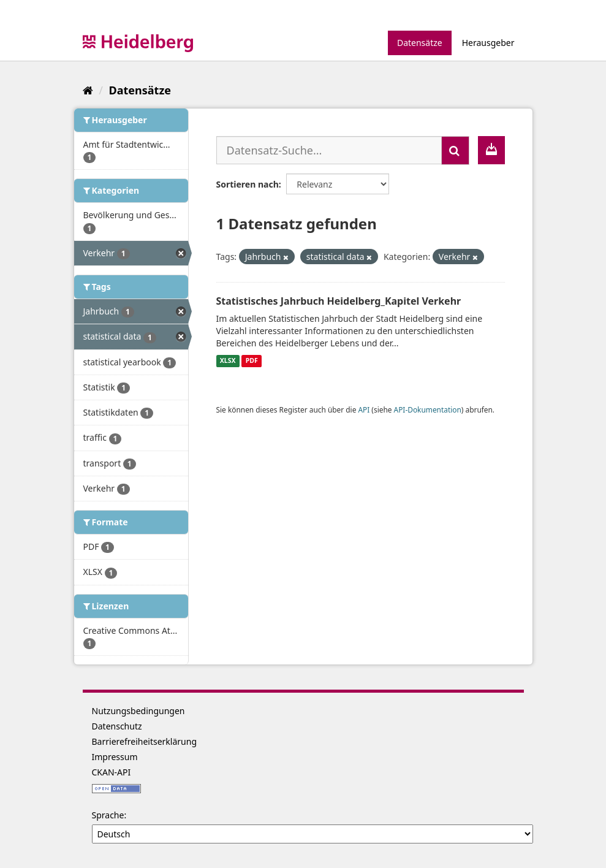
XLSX (228, 361)
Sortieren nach (248, 184)
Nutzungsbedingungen (138, 711)
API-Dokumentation (428, 409)
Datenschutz (117, 726)
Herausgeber (488, 43)
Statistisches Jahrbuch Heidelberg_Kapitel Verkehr (339, 301)
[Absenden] (455, 150)
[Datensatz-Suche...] (329, 150)
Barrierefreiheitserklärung (145, 741)
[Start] (88, 90)
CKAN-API (112, 772)
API (364, 409)
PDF (252, 361)
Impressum (115, 757)
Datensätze (420, 43)
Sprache (108, 815)
